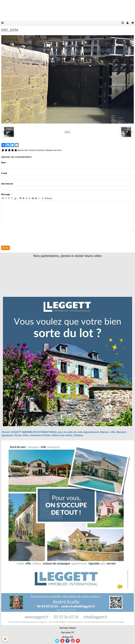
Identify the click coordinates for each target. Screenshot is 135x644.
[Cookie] (5, 639)
